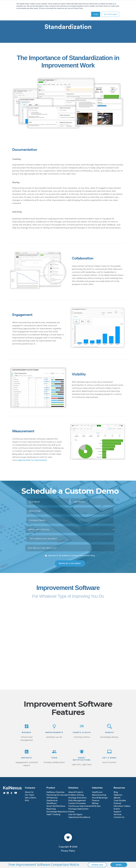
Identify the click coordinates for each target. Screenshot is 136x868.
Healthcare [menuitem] (97, 792)
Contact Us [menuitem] (119, 817)
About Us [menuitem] (29, 792)
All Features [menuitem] (52, 798)
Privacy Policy (68, 851)
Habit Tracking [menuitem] (53, 814)
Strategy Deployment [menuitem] (78, 809)
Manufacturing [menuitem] (99, 795)
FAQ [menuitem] (27, 801)
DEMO (119, 865)
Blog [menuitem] (116, 792)
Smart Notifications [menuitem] (56, 806)
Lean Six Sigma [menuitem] (75, 814)
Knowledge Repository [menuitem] (57, 812)
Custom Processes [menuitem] (77, 803)
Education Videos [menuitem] (122, 806)
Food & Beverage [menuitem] (100, 798)
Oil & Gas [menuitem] (96, 806)
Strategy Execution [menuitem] (77, 798)
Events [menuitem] (117, 809)
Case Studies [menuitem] (120, 801)
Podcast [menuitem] (117, 803)
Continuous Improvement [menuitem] (80, 806)
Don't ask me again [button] (110, 14)
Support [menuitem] (117, 812)
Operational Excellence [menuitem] (79, 817)
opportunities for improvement (32, 460)
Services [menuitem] (118, 814)
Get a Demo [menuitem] (30, 798)
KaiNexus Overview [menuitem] (56, 792)
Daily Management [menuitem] (77, 801)
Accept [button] (96, 14)
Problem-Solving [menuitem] (76, 795)
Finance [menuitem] (96, 801)
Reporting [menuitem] (51, 809)
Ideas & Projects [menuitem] (76, 792)
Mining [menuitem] (95, 803)
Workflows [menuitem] (52, 803)
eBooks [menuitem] (117, 798)
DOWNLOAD (97, 865)
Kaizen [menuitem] (71, 812)
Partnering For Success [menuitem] (57, 795)
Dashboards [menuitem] (52, 801)
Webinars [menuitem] (118, 795)
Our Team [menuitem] (29, 795)
